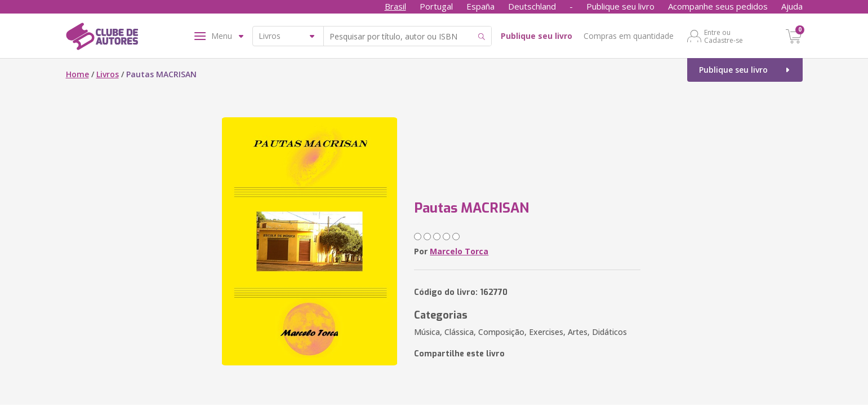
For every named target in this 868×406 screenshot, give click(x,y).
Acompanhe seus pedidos (718, 6)
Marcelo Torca (459, 251)
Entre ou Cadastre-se (724, 36)
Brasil (395, 6)
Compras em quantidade (629, 36)
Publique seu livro (620, 6)
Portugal (436, 6)
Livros (108, 74)
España (480, 6)
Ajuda (792, 6)
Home (77, 74)
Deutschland (532, 6)
